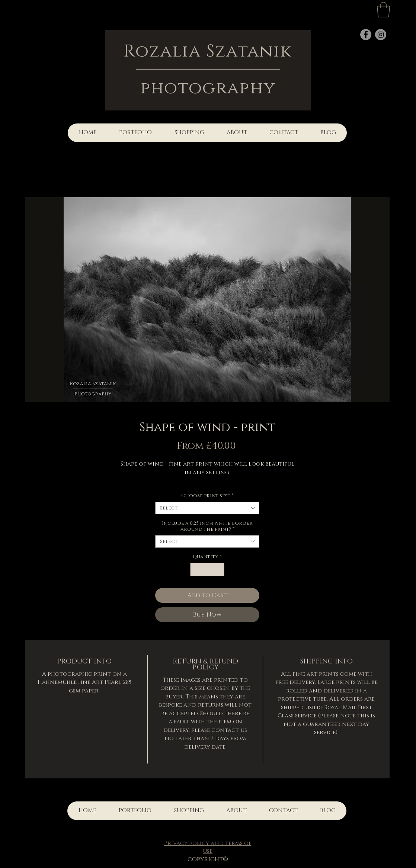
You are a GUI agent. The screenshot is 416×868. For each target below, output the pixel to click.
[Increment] (219, 569)
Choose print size (207, 496)
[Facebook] (366, 35)
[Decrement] (196, 569)
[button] (383, 10)
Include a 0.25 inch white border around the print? (207, 526)
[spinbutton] (207, 569)
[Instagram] (381, 35)
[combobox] (207, 508)
